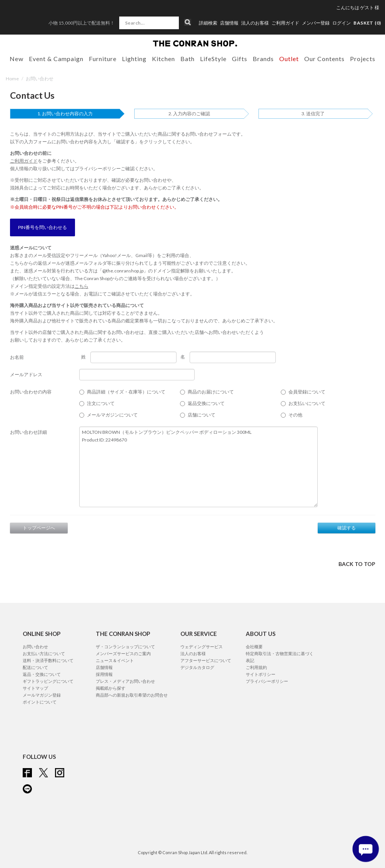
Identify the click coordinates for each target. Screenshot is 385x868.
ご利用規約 (256, 667)
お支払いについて (307, 403)
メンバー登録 (316, 23)
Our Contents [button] (324, 59)
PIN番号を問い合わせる (42, 227)
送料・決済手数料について (48, 660)
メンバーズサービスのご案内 (123, 653)
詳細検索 (208, 23)
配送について (35, 667)
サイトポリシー (261, 674)
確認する (347, 528)
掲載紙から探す (111, 688)
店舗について (202, 415)
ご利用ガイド (285, 23)
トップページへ (39, 528)
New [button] (17, 59)
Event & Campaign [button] (56, 59)
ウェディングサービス (202, 646)
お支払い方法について (44, 653)
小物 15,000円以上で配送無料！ (82, 23)
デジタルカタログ (197, 667)
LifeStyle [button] (213, 59)
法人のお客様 (255, 23)
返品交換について (206, 403)
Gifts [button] (240, 59)
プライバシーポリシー (98, 168)
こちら (82, 286)
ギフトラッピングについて (48, 681)
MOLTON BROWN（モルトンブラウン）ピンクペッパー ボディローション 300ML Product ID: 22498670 (198, 467)
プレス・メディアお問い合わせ (125, 681)
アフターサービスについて (206, 660)
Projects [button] (363, 59)
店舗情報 (229, 23)
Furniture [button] (103, 59)
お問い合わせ (35, 646)
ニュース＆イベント (115, 660)
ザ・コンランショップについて (125, 646)
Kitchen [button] (163, 59)
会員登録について (307, 392)
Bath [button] (187, 59)
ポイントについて (40, 702)
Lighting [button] (134, 59)
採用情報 (104, 674)
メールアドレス (26, 374)
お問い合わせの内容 (31, 392)
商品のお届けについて (211, 392)
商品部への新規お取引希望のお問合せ (132, 695)
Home (12, 79)
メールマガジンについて (112, 415)
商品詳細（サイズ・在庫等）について (126, 392)
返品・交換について (42, 674)
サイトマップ (35, 688)
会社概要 (254, 646)
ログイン (342, 23)
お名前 (17, 357)
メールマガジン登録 (42, 695)
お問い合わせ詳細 (28, 432)
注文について (101, 403)
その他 (295, 415)
